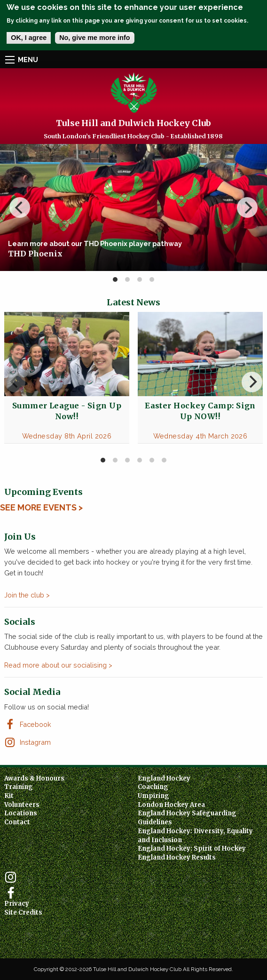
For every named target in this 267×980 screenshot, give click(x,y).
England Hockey (164, 778)
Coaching (153, 787)
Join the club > (27, 595)
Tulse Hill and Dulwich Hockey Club (133, 123)
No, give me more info (94, 38)
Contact (17, 822)
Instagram (35, 742)
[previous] (20, 207)
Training (19, 787)
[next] (247, 207)
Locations (21, 813)
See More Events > (41, 507)
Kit (9, 796)
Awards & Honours (34, 778)
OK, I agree (29, 38)
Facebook (35, 724)
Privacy (17, 904)
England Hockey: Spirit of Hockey (192, 849)
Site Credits (23, 912)
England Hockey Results (177, 857)
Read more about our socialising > (58, 665)
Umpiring (153, 796)
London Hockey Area (171, 805)
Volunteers (22, 805)
